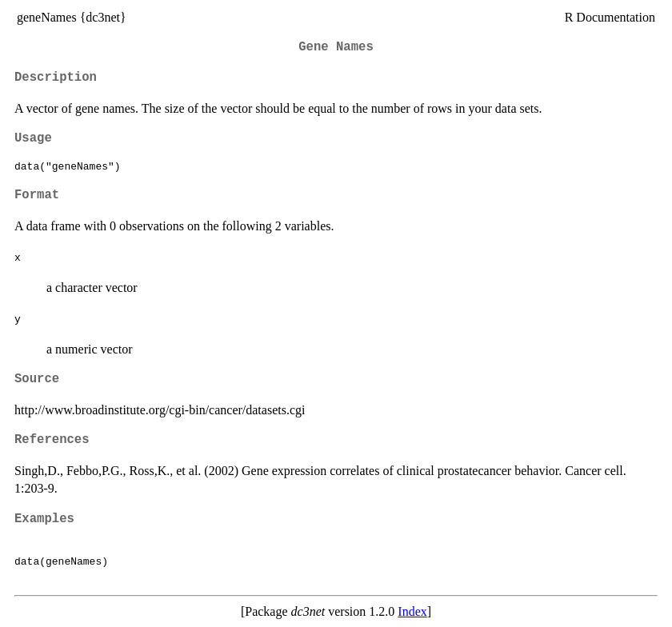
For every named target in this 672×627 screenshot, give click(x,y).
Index (412, 611)
